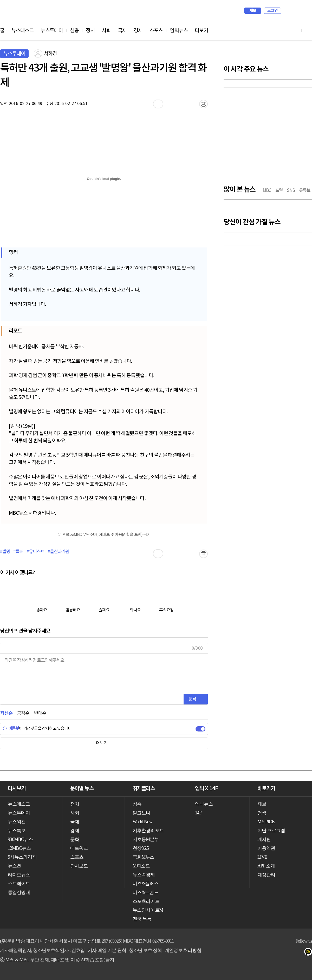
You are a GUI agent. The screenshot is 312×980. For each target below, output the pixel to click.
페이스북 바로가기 (295, 31)
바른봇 (11, 729)
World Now (142, 822)
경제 (138, 31)
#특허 (18, 552)
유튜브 (279, 953)
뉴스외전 (17, 822)
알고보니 (141, 813)
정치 (90, 31)
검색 (288, 11)
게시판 (264, 839)
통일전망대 (19, 892)
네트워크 (79, 848)
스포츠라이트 (146, 901)
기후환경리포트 (148, 831)
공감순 (23, 713)
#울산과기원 (58, 552)
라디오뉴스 (19, 875)
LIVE (262, 857)
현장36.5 (141, 848)
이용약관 (266, 848)
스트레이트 (19, 884)
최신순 (6, 713)
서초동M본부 (146, 839)
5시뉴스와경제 (22, 857)
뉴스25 (14, 866)
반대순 (40, 713)
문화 (75, 839)
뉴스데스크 (23, 31)
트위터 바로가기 (308, 31)
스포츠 (156, 31)
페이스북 (289, 953)
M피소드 (141, 866)
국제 (122, 31)
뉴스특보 (17, 831)
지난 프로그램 (271, 831)
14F (198, 813)
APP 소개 (266, 866)
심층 (74, 31)
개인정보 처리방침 (183, 950)
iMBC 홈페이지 (306, 11)
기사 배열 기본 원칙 (107, 950)
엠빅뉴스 (179, 31)
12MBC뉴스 (19, 848)
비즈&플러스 (145, 884)
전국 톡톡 (142, 919)
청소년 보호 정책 (145, 950)
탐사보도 (79, 866)
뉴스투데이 (52, 31)
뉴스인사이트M (148, 910)
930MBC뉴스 (20, 839)
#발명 (5, 552)
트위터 (299, 953)
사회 (106, 31)
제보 (253, 11)
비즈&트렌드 (145, 892)
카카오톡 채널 (310, 953)
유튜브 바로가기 (283, 31)
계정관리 (266, 875)
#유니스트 (35, 552)
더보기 (201, 31)
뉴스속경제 (144, 875)
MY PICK (295, 11)
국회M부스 (144, 857)
